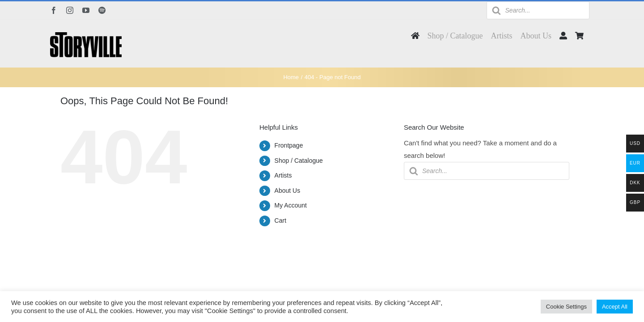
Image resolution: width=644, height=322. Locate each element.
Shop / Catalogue (299, 161)
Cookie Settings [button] (566, 307)
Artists (283, 175)
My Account (291, 205)
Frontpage (289, 145)
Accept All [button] (615, 307)
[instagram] (70, 10)
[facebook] (54, 10)
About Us (288, 191)
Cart (280, 220)
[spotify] (102, 10)
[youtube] (86, 10)
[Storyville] (86, 36)
